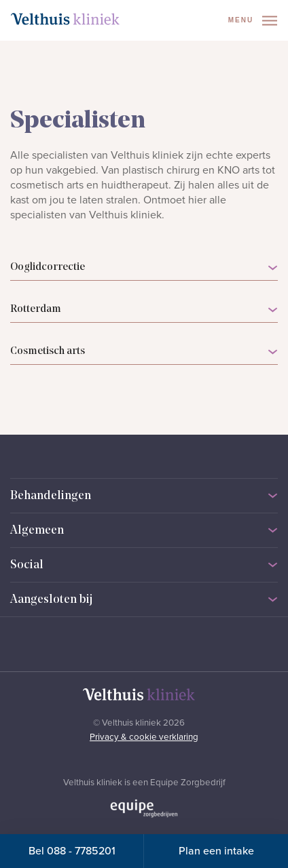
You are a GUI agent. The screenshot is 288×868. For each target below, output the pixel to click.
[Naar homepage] (65, 19)
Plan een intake (216, 851)
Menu (253, 21)
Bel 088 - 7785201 (72, 851)
